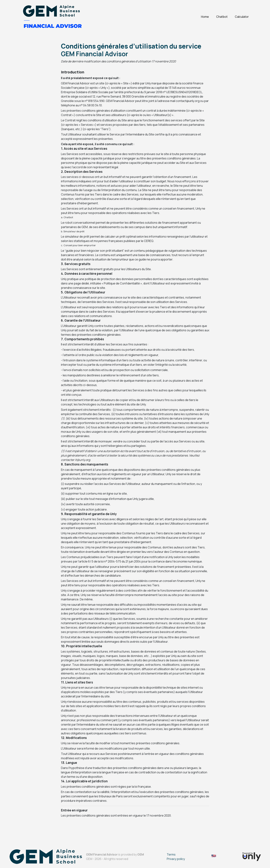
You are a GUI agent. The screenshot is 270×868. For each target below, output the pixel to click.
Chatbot (222, 17)
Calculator (242, 17)
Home (205, 17)
